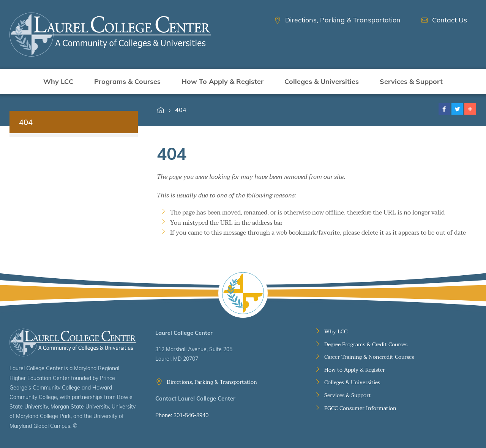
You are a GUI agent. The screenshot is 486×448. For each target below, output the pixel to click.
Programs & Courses (127, 81)
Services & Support (411, 81)
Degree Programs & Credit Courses (366, 345)
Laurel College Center (73, 343)
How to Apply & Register (355, 370)
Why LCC (58, 81)
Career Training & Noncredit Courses (369, 357)
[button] (444, 109)
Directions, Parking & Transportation (212, 382)
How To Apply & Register (222, 81)
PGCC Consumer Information (360, 409)
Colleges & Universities (322, 81)
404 (181, 110)
